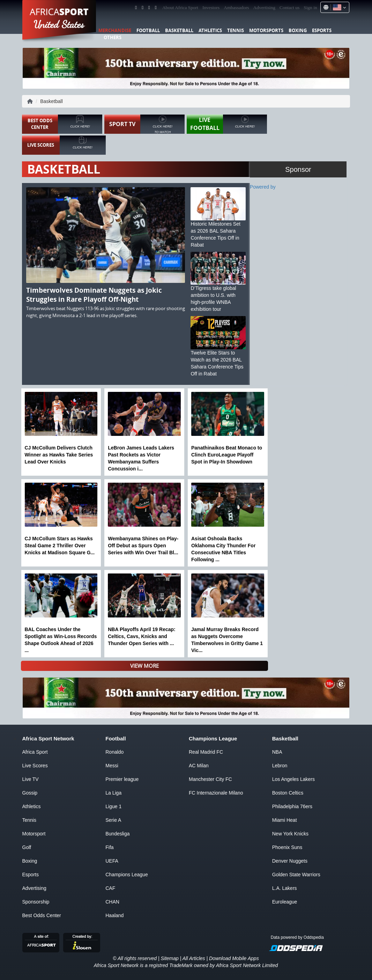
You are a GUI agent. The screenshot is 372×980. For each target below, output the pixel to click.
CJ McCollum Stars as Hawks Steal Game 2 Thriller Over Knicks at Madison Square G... (60, 546)
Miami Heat (285, 820)
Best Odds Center (42, 915)
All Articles (194, 958)
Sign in (310, 8)
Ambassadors (236, 8)
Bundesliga (117, 834)
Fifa (109, 847)
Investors (211, 8)
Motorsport (34, 834)
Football (148, 30)
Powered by (263, 187)
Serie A (113, 820)
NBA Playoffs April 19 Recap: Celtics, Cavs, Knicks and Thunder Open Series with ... (142, 636)
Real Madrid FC (206, 752)
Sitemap (169, 958)
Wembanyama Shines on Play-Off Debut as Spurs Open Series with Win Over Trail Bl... (143, 546)
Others (113, 37)
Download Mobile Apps (234, 958)
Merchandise (115, 30)
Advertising (264, 8)
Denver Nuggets (290, 861)
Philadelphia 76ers (292, 806)
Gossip (30, 793)
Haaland (114, 915)
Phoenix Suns (287, 847)
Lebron (280, 766)
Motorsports (266, 30)
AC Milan (199, 766)
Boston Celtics (288, 793)
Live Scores (35, 766)
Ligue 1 (113, 806)
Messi (112, 766)
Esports (322, 30)
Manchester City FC (210, 779)
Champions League (127, 875)
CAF (110, 888)
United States (59, 24)
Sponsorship (36, 902)
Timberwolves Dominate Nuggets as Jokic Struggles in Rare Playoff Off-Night (94, 295)
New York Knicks (290, 834)
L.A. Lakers (285, 888)
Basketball (179, 30)
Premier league (122, 779)
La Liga (113, 793)
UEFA (112, 861)
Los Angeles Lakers (293, 779)
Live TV (31, 779)
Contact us (289, 8)
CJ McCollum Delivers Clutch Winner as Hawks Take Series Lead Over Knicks (59, 455)
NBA (277, 752)
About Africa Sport (180, 8)
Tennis (236, 30)
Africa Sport (35, 752)
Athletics (210, 30)
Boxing (298, 30)
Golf (27, 847)
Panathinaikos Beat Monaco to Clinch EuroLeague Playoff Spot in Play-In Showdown (227, 455)
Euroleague (285, 902)
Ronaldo (114, 752)
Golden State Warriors (296, 875)
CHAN (112, 902)
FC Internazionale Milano (216, 793)
